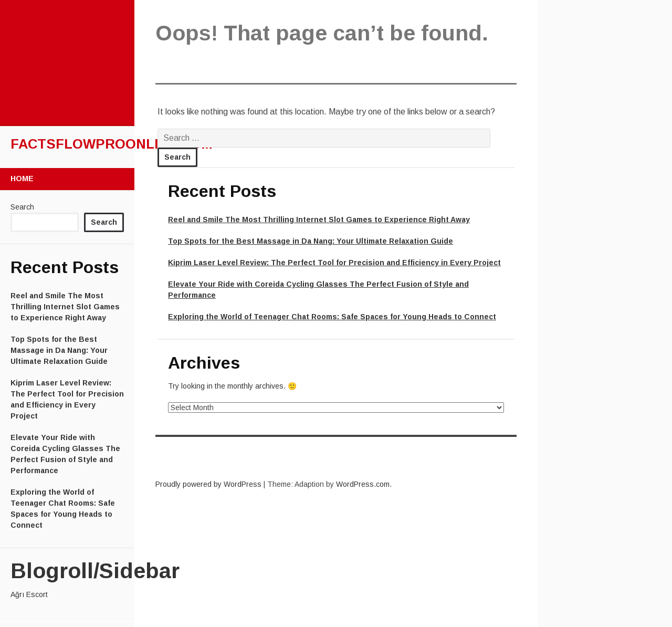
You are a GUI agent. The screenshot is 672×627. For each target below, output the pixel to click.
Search (22, 207)
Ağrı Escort (29, 594)
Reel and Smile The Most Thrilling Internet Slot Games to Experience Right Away (65, 307)
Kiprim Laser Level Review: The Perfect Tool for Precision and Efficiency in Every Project (334, 263)
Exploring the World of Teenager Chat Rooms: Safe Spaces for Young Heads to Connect (332, 317)
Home (22, 179)
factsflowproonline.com (112, 144)
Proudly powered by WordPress (208, 484)
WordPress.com (363, 484)
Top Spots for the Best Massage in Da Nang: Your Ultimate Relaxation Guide (59, 350)
